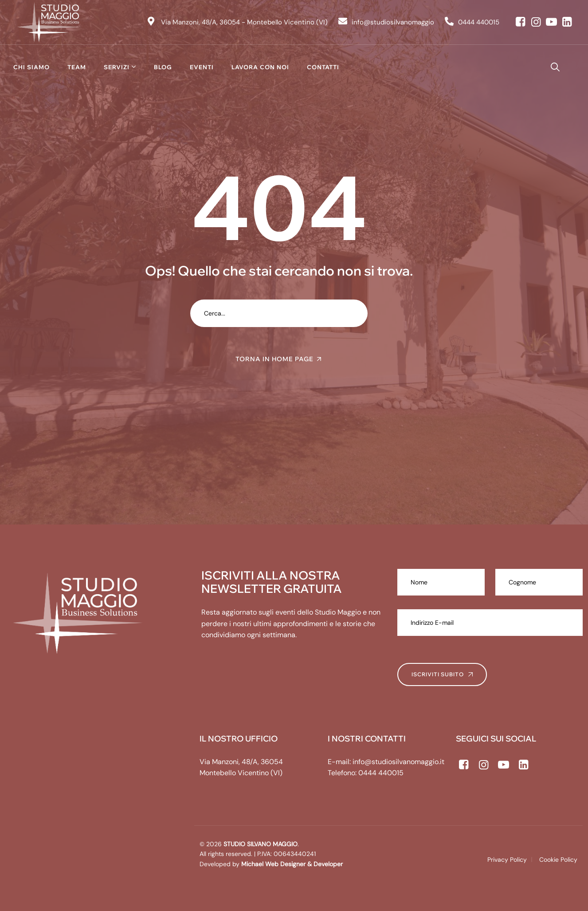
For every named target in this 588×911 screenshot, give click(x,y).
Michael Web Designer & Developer (291, 864)
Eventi (202, 67)
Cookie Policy (558, 860)
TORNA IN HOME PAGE (274, 359)
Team (77, 67)
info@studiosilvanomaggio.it (398, 762)
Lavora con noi (260, 67)
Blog (163, 67)
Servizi (117, 67)
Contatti (323, 67)
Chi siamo (31, 67)
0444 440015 (381, 773)
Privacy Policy (507, 860)
